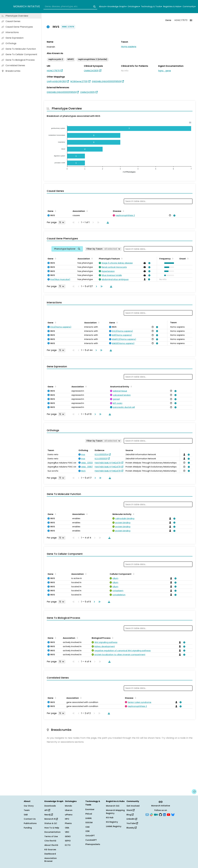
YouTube (132, 823)
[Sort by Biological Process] (112, 638)
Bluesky (132, 828)
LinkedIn (132, 819)
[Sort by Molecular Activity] (133, 514)
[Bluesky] (173, 814)
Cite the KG (50, 841)
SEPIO (68, 841)
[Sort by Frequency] (172, 258)
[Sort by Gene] (55, 211)
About (103, 7)
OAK (88, 827)
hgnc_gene (165, 71)
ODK (88, 831)
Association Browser (51, 860)
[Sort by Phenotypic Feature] (121, 258)
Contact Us (30, 819)
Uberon (69, 810)
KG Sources (50, 850)
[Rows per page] (62, 222)
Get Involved (133, 806)
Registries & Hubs (172, 7)
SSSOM (89, 822)
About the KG (51, 845)
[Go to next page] (96, 286)
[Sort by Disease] (123, 211)
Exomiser (90, 809)
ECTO (68, 845)
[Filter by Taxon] (103, 249)
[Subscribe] (147, 814)
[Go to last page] (101, 286)
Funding (28, 828)
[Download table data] (107, 222)
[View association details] (174, 216)
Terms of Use (51, 836)
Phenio (68, 823)
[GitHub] (160, 814)
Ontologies (134, 7)
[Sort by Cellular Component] (133, 574)
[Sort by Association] (87, 211)
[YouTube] (169, 814)
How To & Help (52, 828)
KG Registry (112, 822)
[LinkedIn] (164, 814)
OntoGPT (90, 836)
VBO (67, 832)
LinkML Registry (114, 826)
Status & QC (51, 823)
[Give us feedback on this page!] (194, 792)
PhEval (89, 814)
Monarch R (51, 819)
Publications (30, 823)
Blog (130, 815)
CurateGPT (91, 840)
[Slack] (151, 814)
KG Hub (110, 818)
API (47, 810)
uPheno (69, 815)
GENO (68, 836)
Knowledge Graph (117, 7)
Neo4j (49, 815)
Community (189, 7)
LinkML (89, 818)
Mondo (68, 806)
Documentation (52, 832)
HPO (67, 819)
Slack (130, 810)
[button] (169, 263)
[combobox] (70, 7)
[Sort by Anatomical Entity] (131, 386)
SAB (26, 815)
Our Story (29, 806)
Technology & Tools (151, 7)
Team (27, 810)
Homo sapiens (129, 47)
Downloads (50, 806)
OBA (67, 828)
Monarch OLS (113, 806)
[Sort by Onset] (187, 258)
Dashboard (50, 854)
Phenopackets (93, 844)
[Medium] (156, 814)
